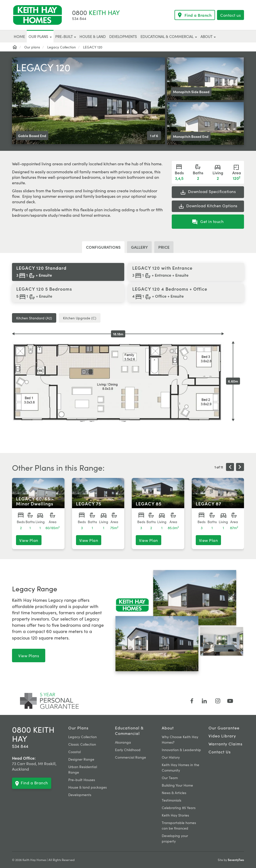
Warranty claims (225, 744)
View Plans (29, 655)
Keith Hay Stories (175, 815)
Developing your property (175, 838)
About (168, 728)
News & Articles (174, 793)
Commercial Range (130, 757)
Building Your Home (177, 785)
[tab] (68, 272)
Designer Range (81, 759)
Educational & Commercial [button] (169, 36)
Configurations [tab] (103, 247)
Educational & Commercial (129, 730)
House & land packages (87, 787)
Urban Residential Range (83, 769)
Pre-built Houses (82, 780)
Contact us (230, 15)
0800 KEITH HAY (33, 734)
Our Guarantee (224, 728)
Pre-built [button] (66, 36)
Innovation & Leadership (181, 750)
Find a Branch (195, 15)
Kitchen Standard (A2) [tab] (34, 318)
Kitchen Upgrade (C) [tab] (80, 318)
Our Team (170, 778)
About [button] (208, 36)
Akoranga (123, 742)
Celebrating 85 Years (179, 808)
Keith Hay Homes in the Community (180, 767)
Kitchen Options (208, 206)
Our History (171, 757)
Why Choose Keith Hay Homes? (180, 739)
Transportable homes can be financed (179, 825)
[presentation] (230, 467)
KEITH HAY (96, 12)
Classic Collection (82, 744)
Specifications (208, 192)
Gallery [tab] (139, 247)
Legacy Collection (82, 737)
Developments (80, 795)
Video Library (222, 736)
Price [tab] (164, 247)
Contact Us (220, 752)
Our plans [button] (40, 36)
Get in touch (208, 221)
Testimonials (171, 800)
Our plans (78, 728)
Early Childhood (128, 750)
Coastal (74, 752)
